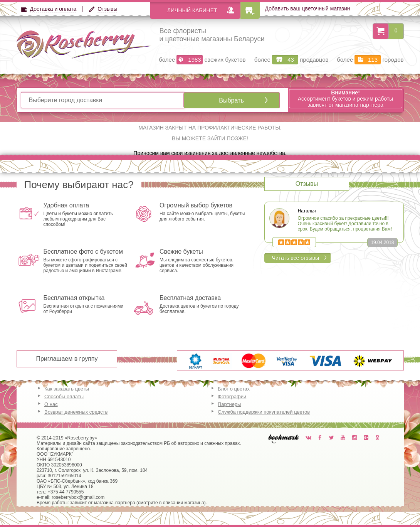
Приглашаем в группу (67, 359)
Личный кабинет (192, 10)
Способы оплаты (64, 397)
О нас (51, 404)
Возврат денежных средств (76, 412)
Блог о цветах (234, 389)
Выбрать (231, 100)
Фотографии (232, 397)
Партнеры (229, 404)
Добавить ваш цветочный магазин (308, 8)
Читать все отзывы (296, 258)
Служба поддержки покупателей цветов (264, 412)
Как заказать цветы (67, 389)
